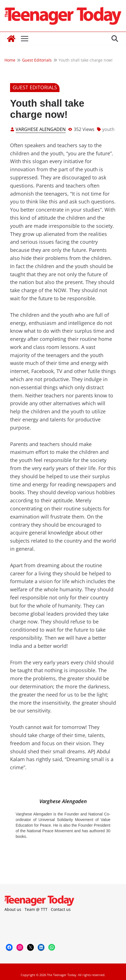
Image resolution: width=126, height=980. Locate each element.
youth (108, 129)
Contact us (61, 909)
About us (13, 909)
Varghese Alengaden (41, 129)
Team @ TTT (36, 909)
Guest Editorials (35, 87)
